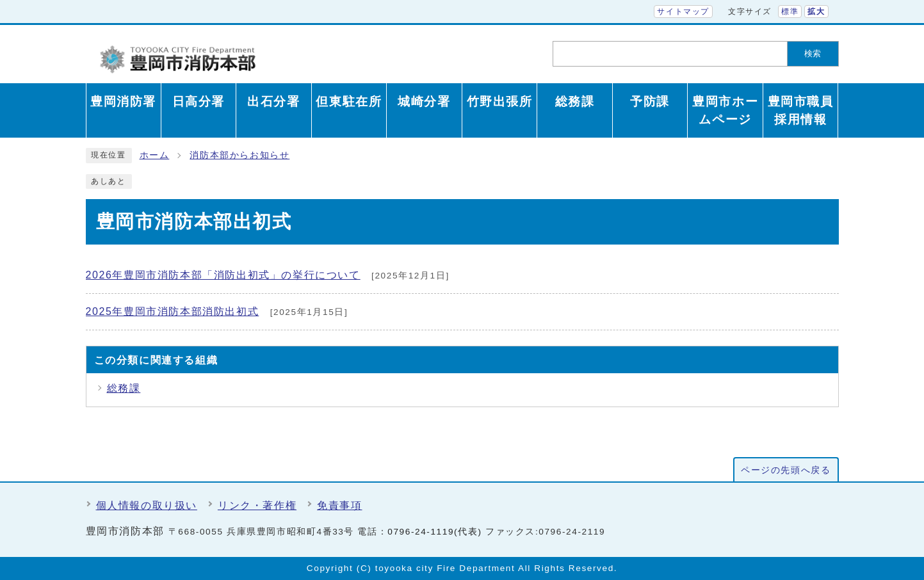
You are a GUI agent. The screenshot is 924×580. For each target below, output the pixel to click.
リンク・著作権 (257, 505)
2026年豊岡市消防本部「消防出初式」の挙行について (223, 275)
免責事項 (339, 505)
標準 (790, 12)
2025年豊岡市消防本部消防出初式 (173, 311)
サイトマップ (683, 12)
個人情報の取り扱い (147, 505)
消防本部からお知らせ (239, 155)
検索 (813, 53)
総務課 (124, 388)
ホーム (155, 155)
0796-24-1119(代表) (434, 532)
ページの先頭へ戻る (786, 470)
